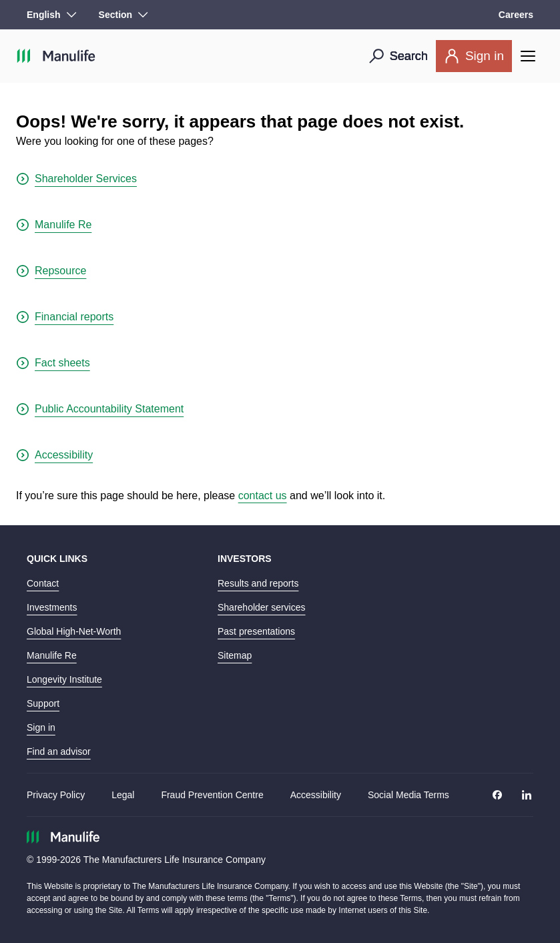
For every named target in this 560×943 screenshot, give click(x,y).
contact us (263, 496)
